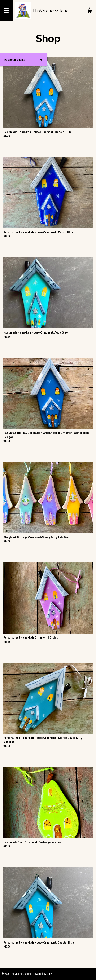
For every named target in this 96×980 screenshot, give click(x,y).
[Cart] (90, 12)
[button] (23, 60)
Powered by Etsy (42, 974)
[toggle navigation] (6, 10)
